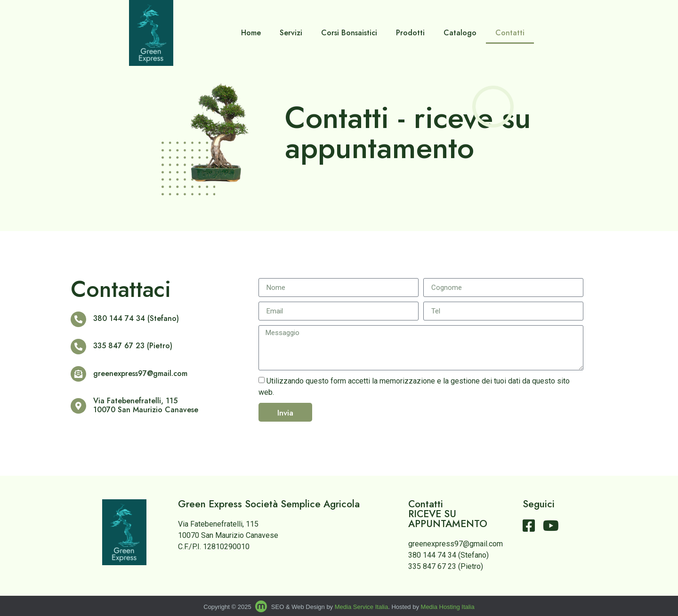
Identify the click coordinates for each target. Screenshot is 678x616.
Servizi (291, 33)
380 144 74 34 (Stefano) (135, 318)
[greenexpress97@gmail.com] (78, 374)
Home (251, 33)
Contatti (510, 33)
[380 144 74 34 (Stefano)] (78, 319)
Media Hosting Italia (448, 607)
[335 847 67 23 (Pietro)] (78, 347)
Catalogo (460, 33)
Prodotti (410, 33)
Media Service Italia (361, 607)
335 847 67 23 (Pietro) (131, 346)
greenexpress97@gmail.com (139, 373)
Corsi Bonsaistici (349, 33)
